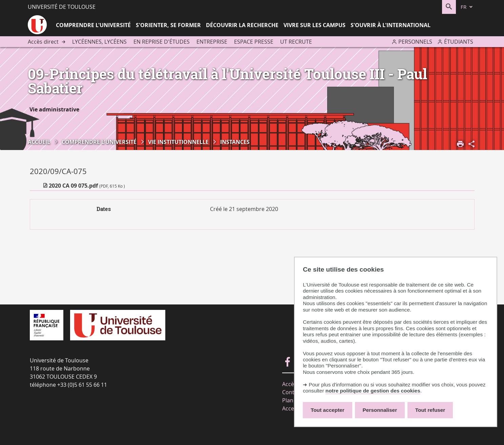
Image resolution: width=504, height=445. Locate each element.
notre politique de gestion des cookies (373, 391)
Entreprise (212, 42)
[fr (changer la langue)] (467, 7)
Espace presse (254, 42)
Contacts (293, 392)
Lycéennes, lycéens (99, 42)
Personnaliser (380, 410)
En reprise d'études (162, 42)
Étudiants (459, 42)
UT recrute (296, 42)
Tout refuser (430, 410)
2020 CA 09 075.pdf (87, 186)
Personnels (415, 42)
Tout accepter (328, 410)
